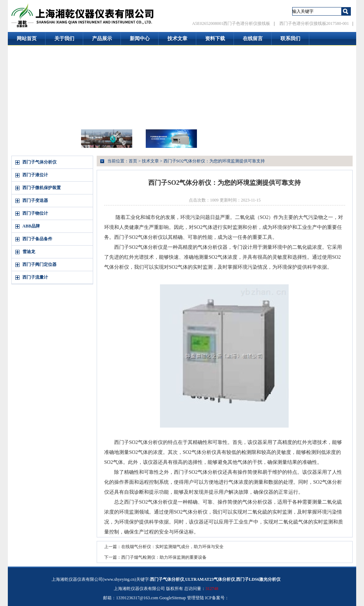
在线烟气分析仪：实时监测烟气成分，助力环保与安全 (172, 547)
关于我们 (64, 39)
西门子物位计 (35, 213)
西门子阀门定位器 (39, 264)
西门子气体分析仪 (39, 162)
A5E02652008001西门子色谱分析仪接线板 (231, 23)
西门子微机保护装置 (42, 188)
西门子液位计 (35, 175)
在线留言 (253, 39)
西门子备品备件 (37, 239)
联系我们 (290, 39)
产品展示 (102, 39)
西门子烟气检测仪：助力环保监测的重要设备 (164, 557)
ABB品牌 (31, 226)
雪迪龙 (29, 252)
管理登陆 (196, 598)
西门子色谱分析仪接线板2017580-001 (314, 23)
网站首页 (27, 39)
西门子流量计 (35, 277)
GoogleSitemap (173, 598)
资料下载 (215, 39)
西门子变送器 (35, 200)
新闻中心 (140, 39)
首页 (133, 161)
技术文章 (177, 39)
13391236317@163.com (137, 598)
